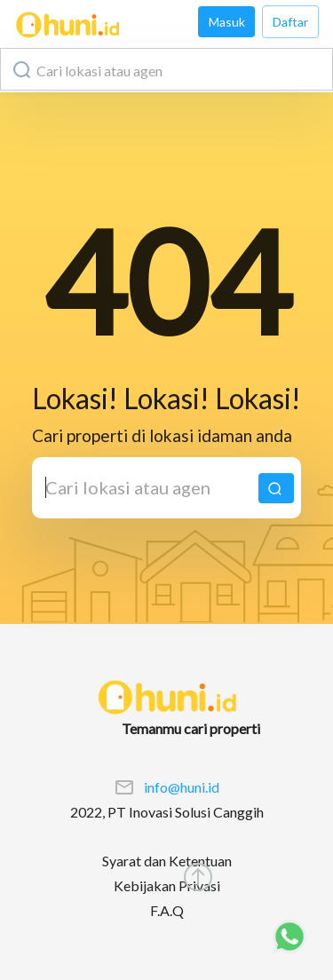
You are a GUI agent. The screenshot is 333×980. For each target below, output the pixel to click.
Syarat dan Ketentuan (167, 861)
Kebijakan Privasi (167, 885)
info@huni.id (182, 787)
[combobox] (166, 69)
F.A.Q (167, 910)
